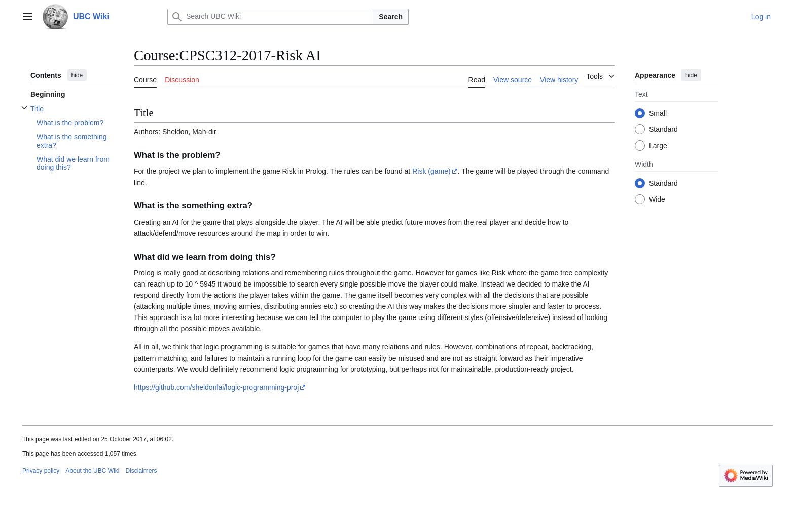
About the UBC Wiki (92, 471)
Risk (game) (431, 171)
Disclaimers (141, 471)
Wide (657, 199)
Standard (663, 129)
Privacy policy (41, 471)
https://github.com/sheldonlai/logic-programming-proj (216, 387)
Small (658, 113)
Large (658, 146)
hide (77, 75)
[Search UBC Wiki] (270, 17)
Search (391, 17)
